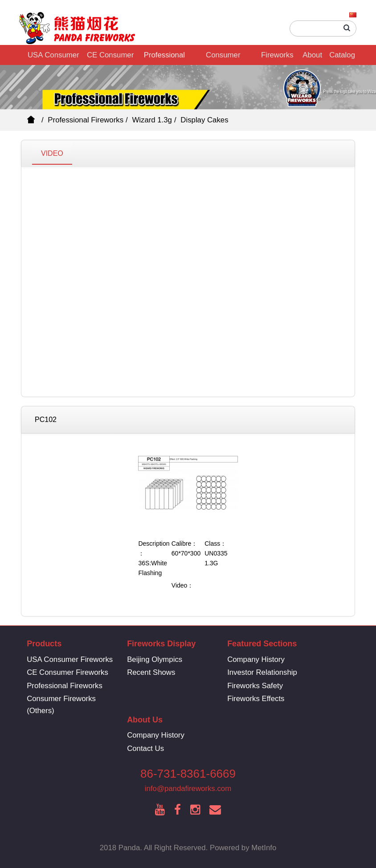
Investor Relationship (262, 672)
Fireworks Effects (256, 699)
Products (44, 644)
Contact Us (145, 748)
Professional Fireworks (164, 58)
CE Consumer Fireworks (110, 58)
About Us (312, 58)
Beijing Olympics (155, 659)
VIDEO (52, 153)
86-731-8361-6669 (188, 774)
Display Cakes (204, 120)
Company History (256, 659)
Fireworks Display (277, 58)
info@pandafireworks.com (188, 789)
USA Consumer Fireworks (53, 58)
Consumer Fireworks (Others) (223, 58)
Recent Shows (151, 672)
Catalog (342, 55)
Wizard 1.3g (152, 120)
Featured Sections (262, 644)
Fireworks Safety (255, 686)
